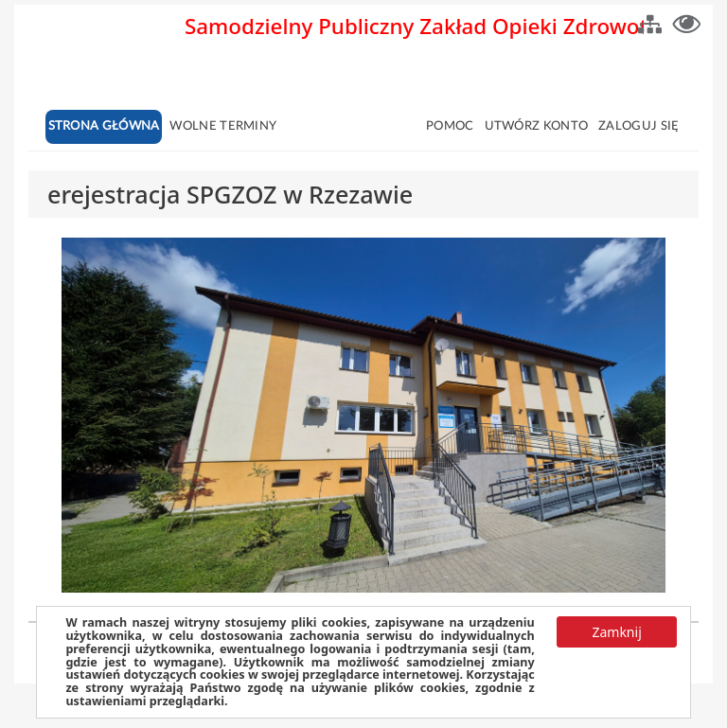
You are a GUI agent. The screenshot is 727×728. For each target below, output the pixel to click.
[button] (650, 22)
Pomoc (450, 126)
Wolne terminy (223, 126)
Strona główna (104, 126)
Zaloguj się (638, 126)
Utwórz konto (537, 126)
